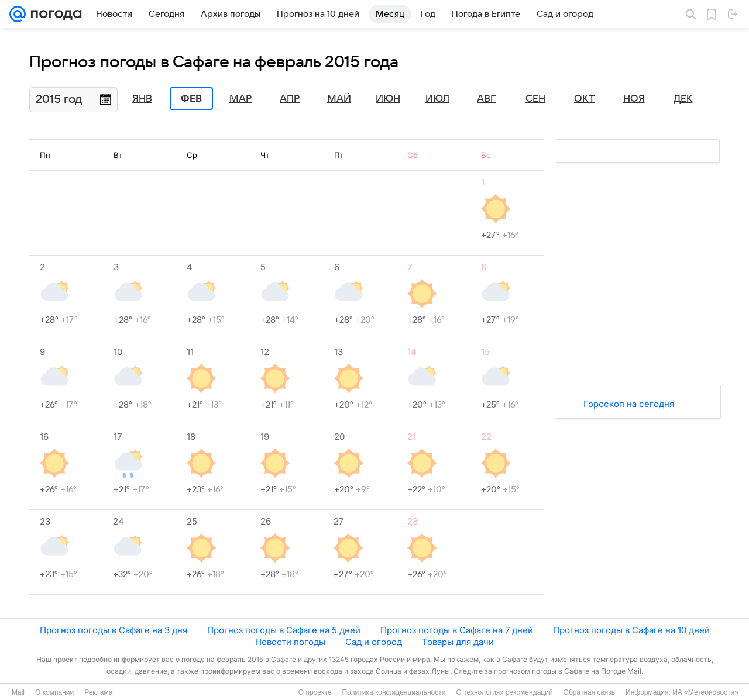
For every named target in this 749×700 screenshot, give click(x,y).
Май (339, 99)
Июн (388, 99)
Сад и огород (374, 642)
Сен (535, 99)
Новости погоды (290, 642)
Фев (191, 99)
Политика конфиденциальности (394, 692)
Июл (437, 99)
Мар (240, 99)
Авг (486, 99)
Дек (683, 99)
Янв (142, 99)
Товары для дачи (458, 642)
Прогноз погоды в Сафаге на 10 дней (631, 630)
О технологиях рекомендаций (504, 692)
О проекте (315, 692)
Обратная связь (589, 692)
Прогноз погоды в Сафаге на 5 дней (284, 630)
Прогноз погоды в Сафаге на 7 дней (457, 630)
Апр (290, 99)
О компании (54, 692)
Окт (585, 99)
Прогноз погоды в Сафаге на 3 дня (114, 630)
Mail (18, 692)
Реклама (98, 692)
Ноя (634, 99)
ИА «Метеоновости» (705, 692)
